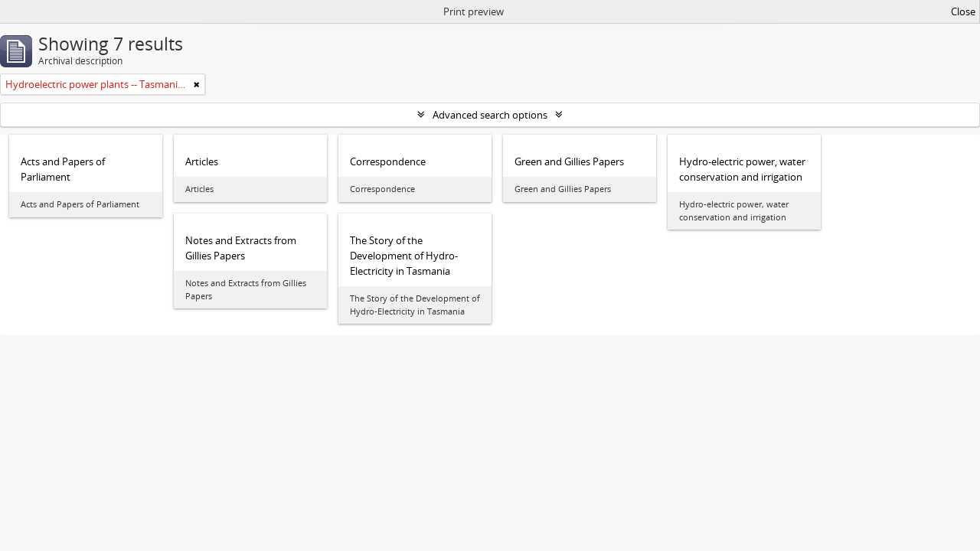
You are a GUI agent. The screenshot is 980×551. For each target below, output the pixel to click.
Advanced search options (490, 115)
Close (963, 11)
